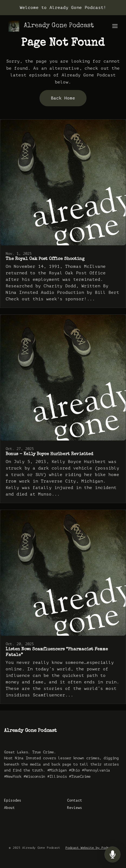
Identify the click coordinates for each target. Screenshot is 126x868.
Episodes (13, 801)
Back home (63, 98)
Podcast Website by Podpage (90, 848)
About (9, 808)
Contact (75, 801)
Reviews (75, 808)
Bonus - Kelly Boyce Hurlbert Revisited (49, 454)
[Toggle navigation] (115, 26)
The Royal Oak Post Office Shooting (45, 259)
